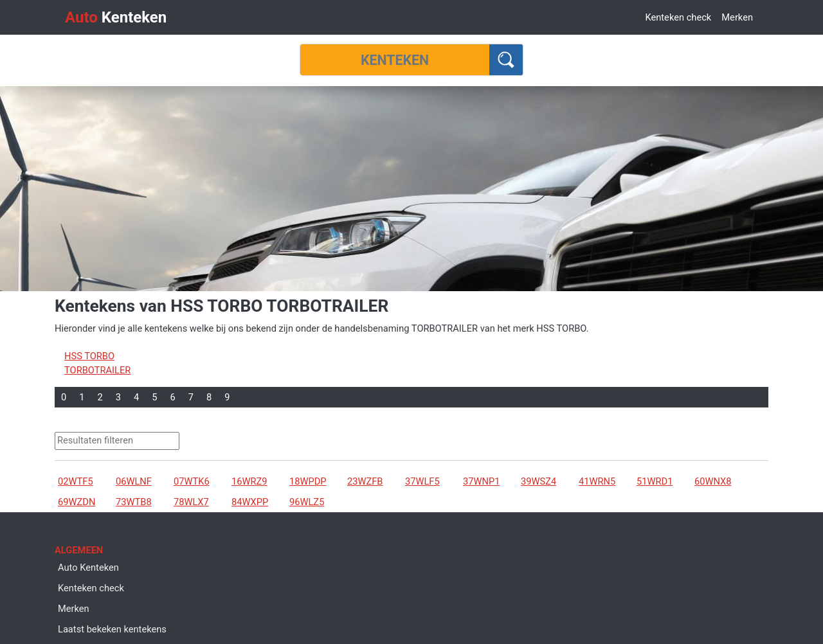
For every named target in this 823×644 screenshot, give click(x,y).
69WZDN (77, 502)
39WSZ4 (538, 481)
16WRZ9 (249, 481)
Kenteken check (678, 17)
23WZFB (365, 481)
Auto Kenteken (88, 568)
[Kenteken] (395, 60)
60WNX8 (713, 481)
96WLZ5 (307, 502)
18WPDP (308, 481)
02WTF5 (76, 481)
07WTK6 (192, 481)
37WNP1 (481, 481)
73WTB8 (134, 502)
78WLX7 (191, 502)
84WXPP (250, 502)
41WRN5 (597, 481)
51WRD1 (655, 481)
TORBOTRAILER (97, 370)
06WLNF (134, 481)
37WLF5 (422, 481)
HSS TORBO (89, 356)
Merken (737, 17)
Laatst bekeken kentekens (112, 629)
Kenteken (116, 17)
